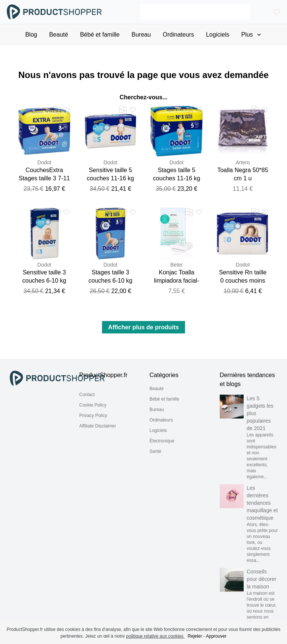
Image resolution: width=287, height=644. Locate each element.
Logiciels (158, 430)
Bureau (157, 410)
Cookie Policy (93, 405)
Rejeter (195, 636)
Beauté (157, 389)
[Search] (195, 12)
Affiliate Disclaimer (98, 426)
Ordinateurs (161, 420)
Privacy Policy (93, 416)
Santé (155, 451)
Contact (87, 395)
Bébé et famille (164, 399)
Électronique (162, 441)
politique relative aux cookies (155, 636)
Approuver (216, 636)
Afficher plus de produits (143, 327)
